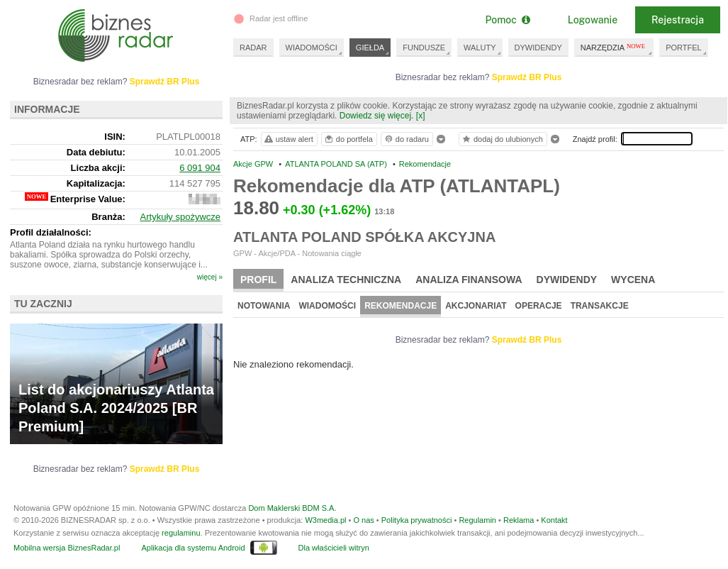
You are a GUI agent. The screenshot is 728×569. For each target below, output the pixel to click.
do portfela (348, 139)
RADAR (253, 48)
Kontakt (554, 520)
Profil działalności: (51, 232)
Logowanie (593, 20)
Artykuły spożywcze (180, 217)
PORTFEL (684, 48)
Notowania (264, 306)
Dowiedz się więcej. (377, 116)
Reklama (519, 520)
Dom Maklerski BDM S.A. (292, 508)
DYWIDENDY (538, 48)
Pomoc (507, 20)
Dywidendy (567, 280)
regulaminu (181, 533)
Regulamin (477, 520)
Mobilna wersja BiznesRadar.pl (67, 548)
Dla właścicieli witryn (334, 548)
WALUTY (480, 48)
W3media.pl (325, 520)
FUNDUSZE (424, 48)
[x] (421, 116)
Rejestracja (678, 20)
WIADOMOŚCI (312, 48)
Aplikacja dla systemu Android (193, 548)
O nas (363, 520)
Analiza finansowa (469, 280)
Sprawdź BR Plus (527, 77)
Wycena (633, 280)
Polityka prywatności (417, 520)
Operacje (539, 306)
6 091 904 (200, 168)
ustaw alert (288, 139)
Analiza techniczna (346, 280)
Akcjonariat (476, 306)
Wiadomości (327, 306)
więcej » (210, 277)
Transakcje (600, 306)
